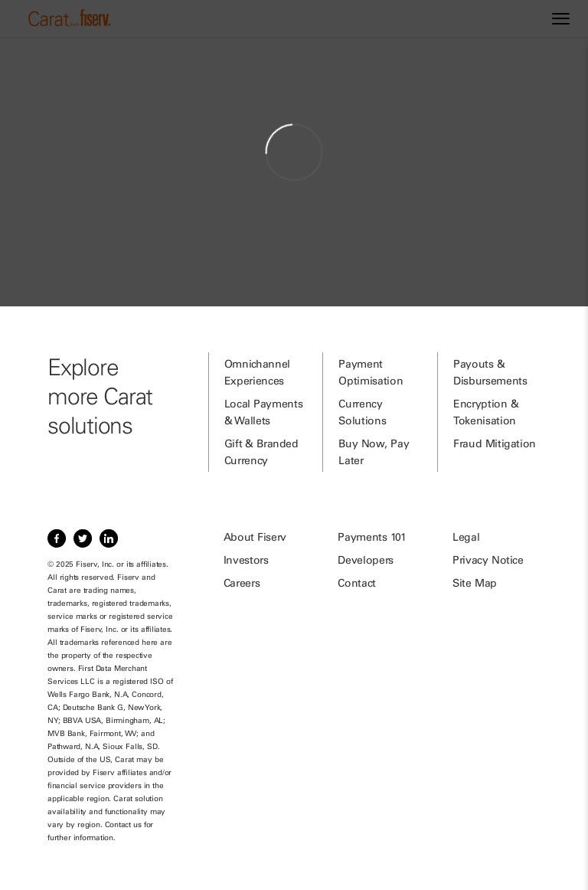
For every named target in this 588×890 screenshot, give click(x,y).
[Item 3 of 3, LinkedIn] (109, 538)
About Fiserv (255, 537)
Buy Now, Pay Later (374, 452)
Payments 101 (372, 537)
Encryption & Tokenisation (486, 412)
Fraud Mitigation (495, 443)
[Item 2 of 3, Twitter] (83, 538)
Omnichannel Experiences (257, 372)
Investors (246, 560)
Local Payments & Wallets (264, 412)
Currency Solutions (362, 412)
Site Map (475, 583)
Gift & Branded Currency (261, 452)
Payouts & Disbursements (490, 372)
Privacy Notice (488, 560)
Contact (357, 583)
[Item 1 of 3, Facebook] (57, 538)
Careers (242, 583)
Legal (466, 537)
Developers (366, 560)
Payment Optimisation (371, 372)
